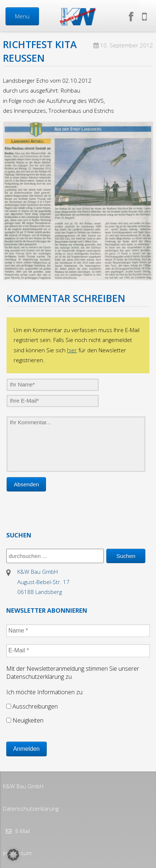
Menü (22, 16)
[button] (13, 855)
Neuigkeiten (25, 720)
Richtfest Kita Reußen (40, 51)
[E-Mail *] (78, 651)
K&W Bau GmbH (23, 786)
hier (72, 350)
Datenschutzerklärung (31, 808)
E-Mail (22, 831)
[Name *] (78, 631)
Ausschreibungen (32, 706)
